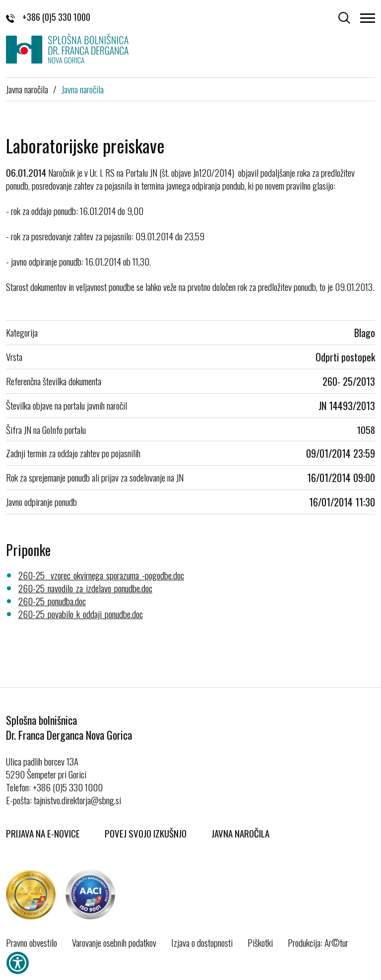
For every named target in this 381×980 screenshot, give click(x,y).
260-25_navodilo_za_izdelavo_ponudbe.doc (85, 588)
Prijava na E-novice (43, 833)
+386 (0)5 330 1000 (48, 17)
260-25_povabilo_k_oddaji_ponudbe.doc (81, 614)
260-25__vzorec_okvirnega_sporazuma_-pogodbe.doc (101, 575)
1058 (366, 429)
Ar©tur (336, 942)
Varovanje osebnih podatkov (114, 942)
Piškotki (260, 942)
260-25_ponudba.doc (52, 601)
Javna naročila (27, 89)
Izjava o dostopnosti (202, 942)
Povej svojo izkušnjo (146, 833)
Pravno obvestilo (32, 942)
